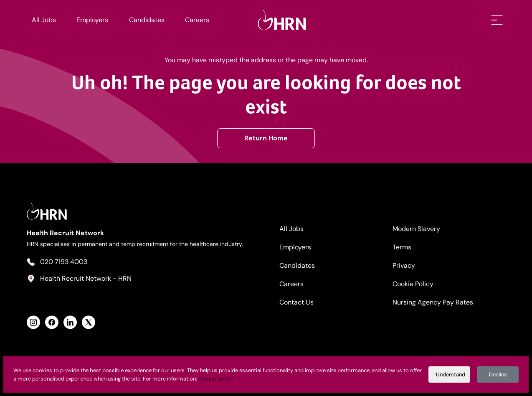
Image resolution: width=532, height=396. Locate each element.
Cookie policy (216, 379)
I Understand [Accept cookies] (449, 374)
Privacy (404, 265)
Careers (197, 20)
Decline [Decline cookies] (498, 374)
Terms (402, 247)
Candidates (147, 20)
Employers (92, 20)
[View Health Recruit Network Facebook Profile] (52, 322)
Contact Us (296, 302)
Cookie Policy (413, 284)
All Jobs (44, 20)
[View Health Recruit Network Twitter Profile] (89, 322)
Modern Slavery (416, 229)
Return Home (266, 138)
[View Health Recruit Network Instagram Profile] (33, 322)
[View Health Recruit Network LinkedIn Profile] (70, 322)
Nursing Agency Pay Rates (433, 302)
